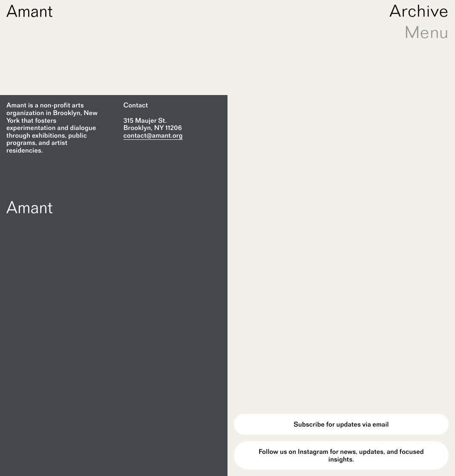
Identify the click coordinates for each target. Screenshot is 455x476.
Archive (419, 11)
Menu (426, 32)
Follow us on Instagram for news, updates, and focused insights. (341, 455)
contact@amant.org (153, 135)
